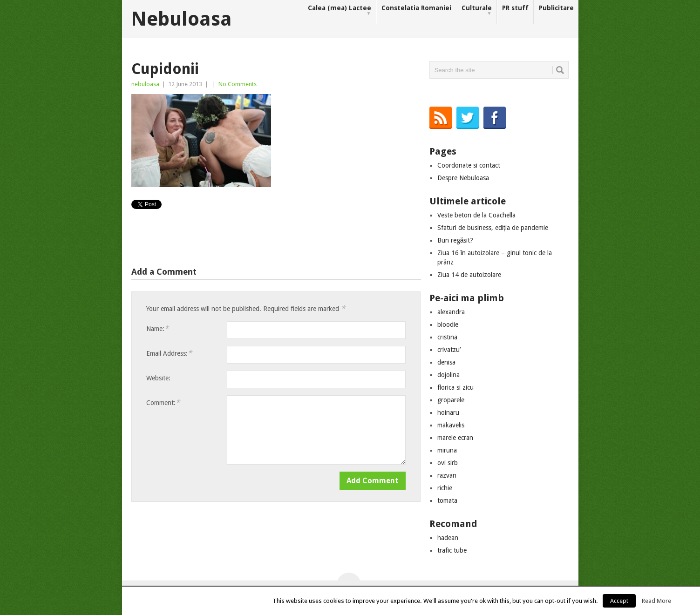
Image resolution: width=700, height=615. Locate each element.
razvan (447, 475)
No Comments (238, 84)
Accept (619, 601)
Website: (158, 378)
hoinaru (448, 412)
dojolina (449, 375)
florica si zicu (455, 387)
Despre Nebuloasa (463, 178)
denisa (446, 362)
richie (445, 488)
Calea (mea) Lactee (340, 10)
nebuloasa (145, 84)
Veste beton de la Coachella (476, 215)
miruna (447, 450)
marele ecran (455, 438)
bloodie (448, 324)
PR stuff (515, 8)
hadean (448, 538)
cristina (447, 337)
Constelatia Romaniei (416, 8)
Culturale (477, 10)
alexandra (451, 312)
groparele (451, 400)
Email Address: (169, 353)
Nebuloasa (181, 19)
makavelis (451, 425)
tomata (447, 500)
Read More (656, 601)
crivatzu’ (449, 350)
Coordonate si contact (469, 165)
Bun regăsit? (455, 240)
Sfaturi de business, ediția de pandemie (493, 228)
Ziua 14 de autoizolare (469, 275)
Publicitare (556, 8)
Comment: (163, 402)
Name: (157, 328)
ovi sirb (448, 463)
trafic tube (452, 550)
